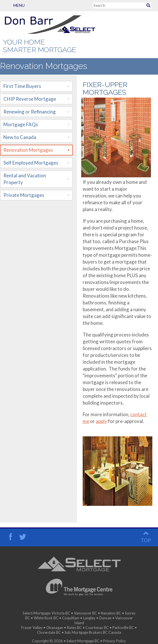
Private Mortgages (24, 195)
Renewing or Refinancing (30, 112)
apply (101, 421)
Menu (10, 5)
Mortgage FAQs (21, 124)
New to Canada (20, 137)
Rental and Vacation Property (25, 179)
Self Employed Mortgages (31, 163)
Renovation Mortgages (28, 150)
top (146, 536)
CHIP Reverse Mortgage (30, 99)
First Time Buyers (22, 86)
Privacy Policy (115, 636)
